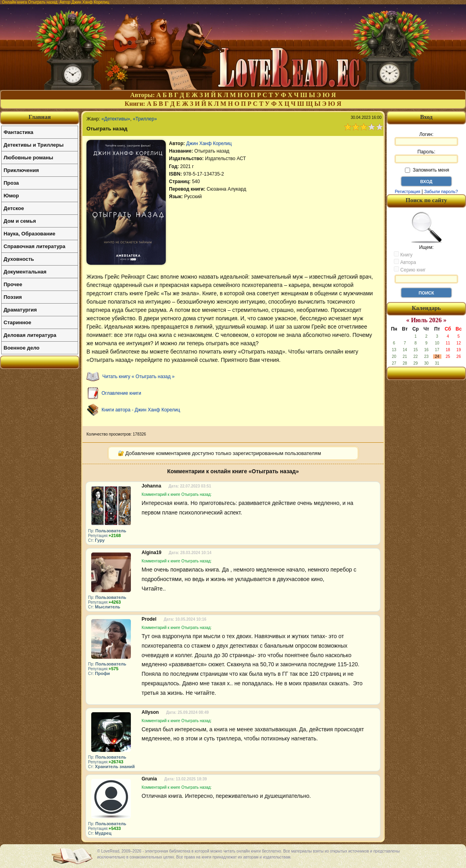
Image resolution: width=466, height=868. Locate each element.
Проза (11, 183)
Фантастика (18, 132)
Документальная (25, 272)
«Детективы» (116, 119)
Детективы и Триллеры (34, 145)
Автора (405, 262)
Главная (40, 117)
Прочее (13, 284)
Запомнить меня (427, 170)
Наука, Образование (29, 234)
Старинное (17, 322)
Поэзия (13, 297)
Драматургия (20, 310)
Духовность (19, 259)
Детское (14, 208)
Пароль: (426, 156)
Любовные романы (28, 158)
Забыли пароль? (441, 191)
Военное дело (22, 348)
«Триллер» (145, 119)
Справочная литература (35, 246)
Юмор (11, 196)
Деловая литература (30, 335)
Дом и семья (20, 221)
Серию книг (410, 270)
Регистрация (407, 191)
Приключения (21, 170)
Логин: (426, 139)
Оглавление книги (121, 393)
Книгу (403, 254)
